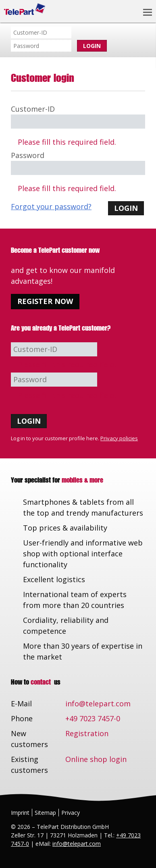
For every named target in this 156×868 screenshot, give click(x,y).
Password (28, 155)
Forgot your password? (51, 206)
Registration (87, 733)
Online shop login (96, 759)
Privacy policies (119, 438)
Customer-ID (33, 109)
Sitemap (45, 813)
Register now (45, 301)
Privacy (71, 813)
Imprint (20, 813)
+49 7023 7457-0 (93, 718)
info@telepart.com (98, 704)
